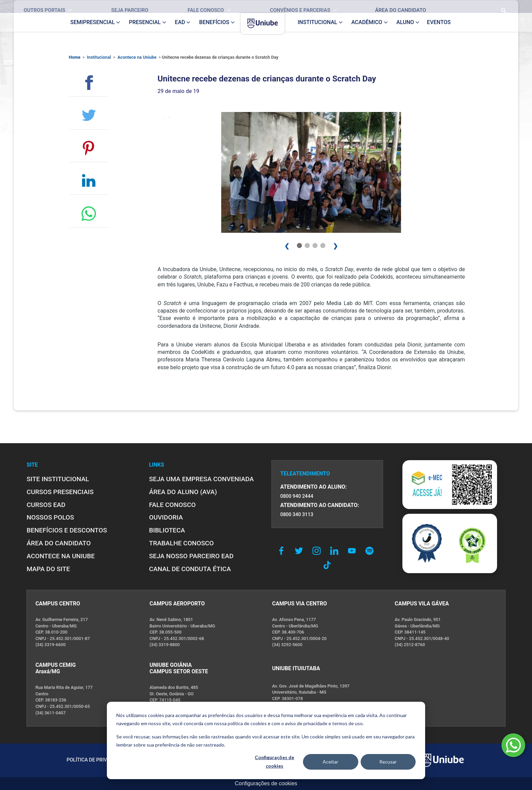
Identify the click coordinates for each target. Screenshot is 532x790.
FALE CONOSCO (172, 505)
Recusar (388, 762)
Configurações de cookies (274, 761)
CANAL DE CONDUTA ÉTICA (190, 569)
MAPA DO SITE (48, 569)
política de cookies (247, 723)
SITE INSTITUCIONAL (58, 479)
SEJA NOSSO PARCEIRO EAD (191, 556)
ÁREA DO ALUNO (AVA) (183, 492)
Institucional (99, 57)
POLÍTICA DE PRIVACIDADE (97, 760)
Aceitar (330, 762)
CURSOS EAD (46, 505)
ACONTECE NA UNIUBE (61, 556)
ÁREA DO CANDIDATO (59, 543)
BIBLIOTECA (167, 530)
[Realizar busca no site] (481, 6)
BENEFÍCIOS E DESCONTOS (67, 530)
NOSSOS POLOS (50, 517)
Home (75, 57)
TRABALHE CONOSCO (181, 543)
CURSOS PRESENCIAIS (60, 492)
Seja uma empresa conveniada (201, 479)
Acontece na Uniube (137, 57)
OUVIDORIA (166, 517)
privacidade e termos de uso (333, 723)
